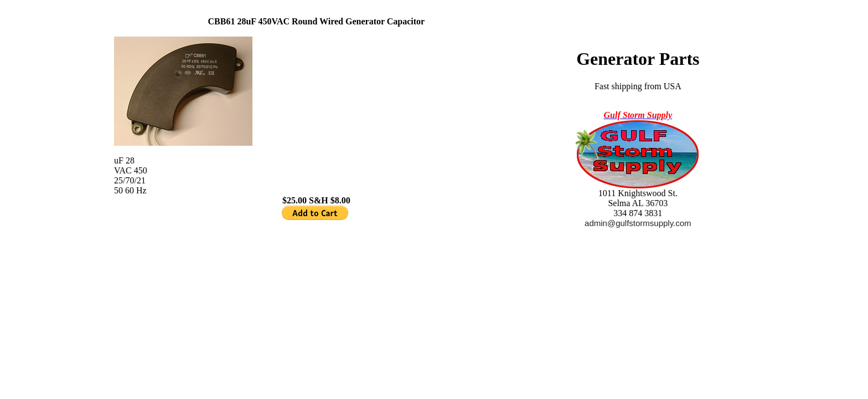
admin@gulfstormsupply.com (638, 223)
